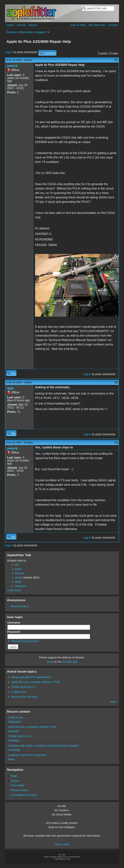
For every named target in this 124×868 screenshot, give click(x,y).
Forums (21, 25)
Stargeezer (15, 722)
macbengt (14, 750)
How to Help (62, 844)
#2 (116, 382)
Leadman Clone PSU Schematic (27, 755)
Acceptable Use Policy (24, 795)
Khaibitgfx (14, 740)
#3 (116, 443)
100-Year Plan (97, 25)
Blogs (14, 776)
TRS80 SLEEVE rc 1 (24, 687)
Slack (18, 582)
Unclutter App (69, 662)
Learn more (14, 590)
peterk (13, 66)
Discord (19, 573)
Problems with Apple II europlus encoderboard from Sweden (43, 746)
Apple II (42, 32)
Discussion (26, 32)
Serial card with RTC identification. (32, 677)
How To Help (78, 25)
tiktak (11, 759)
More (114, 702)
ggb (10, 388)
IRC (17, 565)
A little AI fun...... (21, 692)
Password (15, 632)
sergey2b (14, 731)
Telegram (20, 586)
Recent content (19, 606)
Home (10, 25)
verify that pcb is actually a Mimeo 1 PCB (35, 682)
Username (15, 623)
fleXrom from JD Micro (24, 697)
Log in (9, 52)
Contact (113, 25)
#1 (116, 60)
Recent (33, 25)
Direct (50, 662)
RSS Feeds (17, 785)
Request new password (25, 641)
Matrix (18, 569)
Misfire (19, 578)
